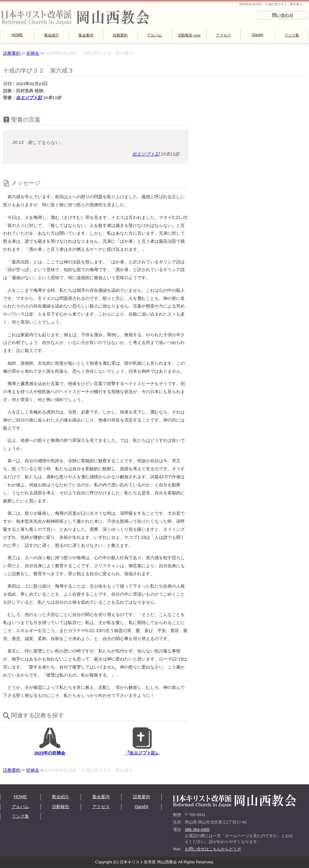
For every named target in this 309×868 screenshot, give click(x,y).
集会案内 (86, 35)
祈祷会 (33, 53)
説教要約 (120, 35)
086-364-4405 (197, 830)
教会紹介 (52, 35)
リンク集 (292, 35)
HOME (17, 35)
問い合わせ (283, 15)
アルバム (154, 35)
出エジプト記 (29, 98)
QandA (258, 35)
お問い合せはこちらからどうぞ (213, 849)
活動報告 (189, 35)
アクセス (223, 35)
